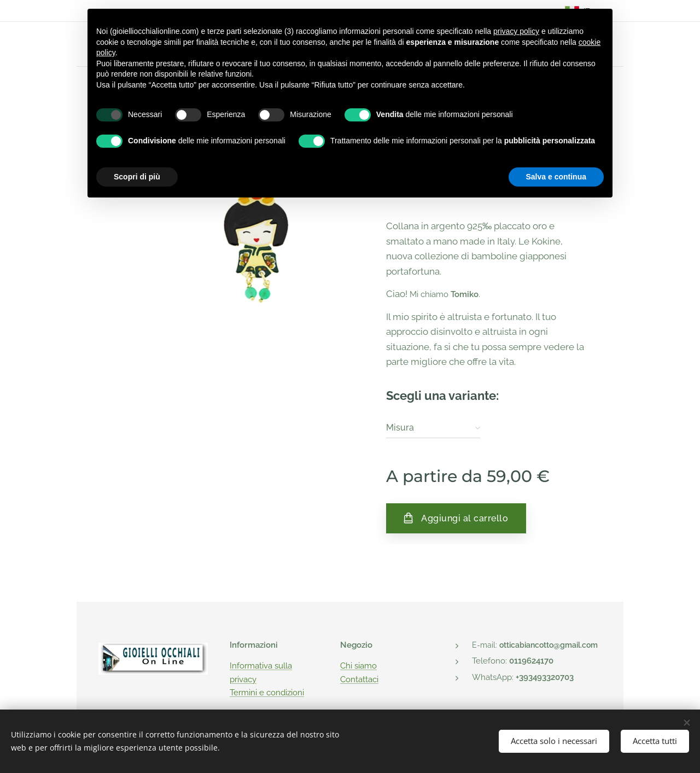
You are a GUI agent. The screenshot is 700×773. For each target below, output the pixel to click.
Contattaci (359, 679)
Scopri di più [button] (137, 177)
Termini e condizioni (267, 693)
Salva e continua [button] (556, 177)
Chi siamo (358, 666)
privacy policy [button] (516, 31)
